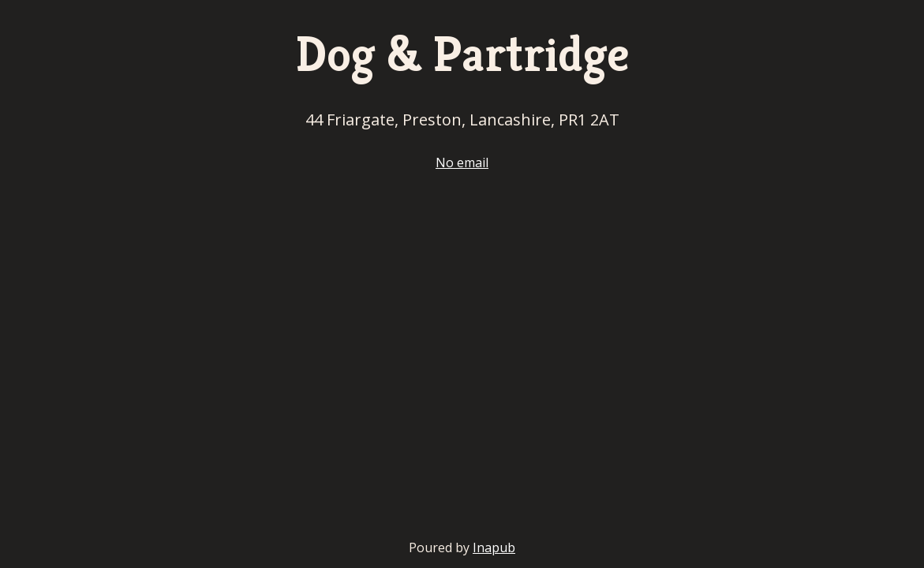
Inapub (494, 547)
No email (462, 163)
